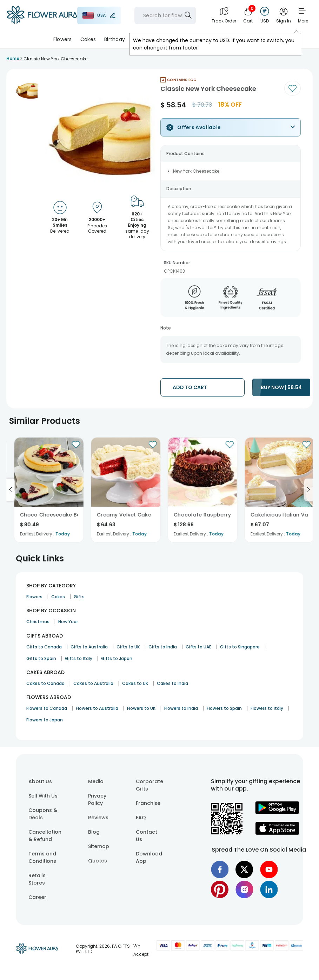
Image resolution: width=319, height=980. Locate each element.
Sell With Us (43, 796)
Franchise (148, 803)
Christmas (38, 622)
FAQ (141, 818)
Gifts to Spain (41, 658)
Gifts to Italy (79, 658)
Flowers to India (181, 708)
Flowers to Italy (267, 708)
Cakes (88, 39)
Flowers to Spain (224, 708)
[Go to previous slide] (11, 490)
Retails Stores (37, 879)
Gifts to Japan (117, 658)
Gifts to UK (128, 647)
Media (96, 781)
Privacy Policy (97, 799)
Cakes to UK (135, 683)
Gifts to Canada (44, 647)
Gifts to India (163, 647)
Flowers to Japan (45, 720)
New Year (68, 622)
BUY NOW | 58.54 (281, 387)
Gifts (79, 597)
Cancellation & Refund (45, 836)
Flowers (63, 39)
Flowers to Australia (97, 708)
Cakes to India (172, 683)
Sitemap (99, 846)
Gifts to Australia (89, 647)
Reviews (98, 818)
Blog (94, 832)
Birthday (115, 39)
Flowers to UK (141, 708)
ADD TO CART (190, 387)
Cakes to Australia (93, 683)
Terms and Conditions (42, 857)
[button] (27, 89)
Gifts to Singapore (240, 647)
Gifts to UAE (198, 647)
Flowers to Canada (47, 708)
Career (37, 897)
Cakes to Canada (45, 683)
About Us (40, 781)
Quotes (98, 861)
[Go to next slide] (308, 490)
